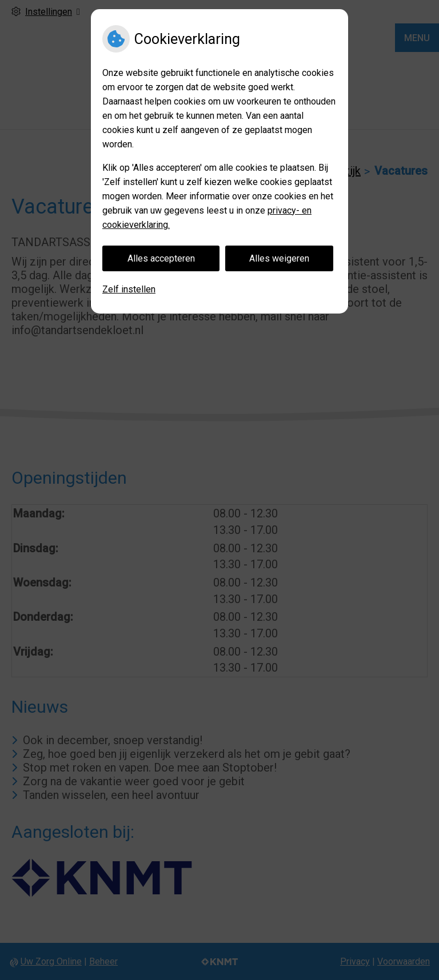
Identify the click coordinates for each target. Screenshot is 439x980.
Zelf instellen (129, 289)
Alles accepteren (161, 258)
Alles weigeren (279, 258)
